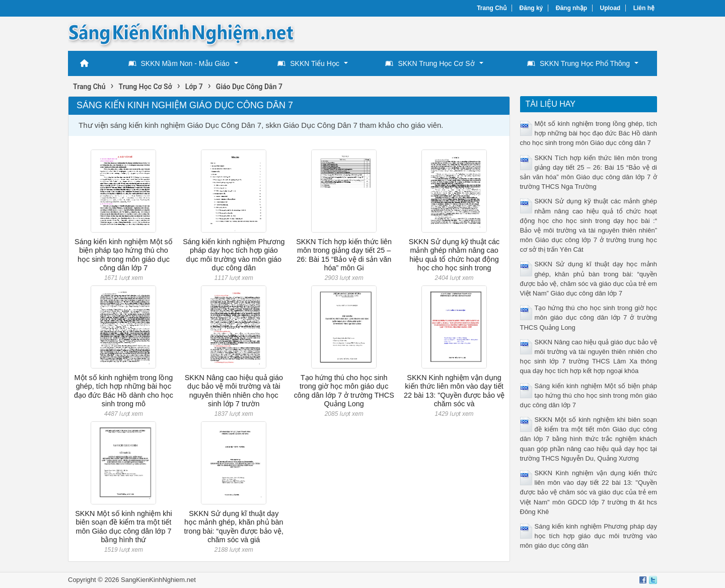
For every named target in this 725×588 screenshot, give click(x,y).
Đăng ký (531, 8)
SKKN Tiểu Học (308, 63)
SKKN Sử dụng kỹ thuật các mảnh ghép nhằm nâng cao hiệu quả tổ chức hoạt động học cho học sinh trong (454, 255)
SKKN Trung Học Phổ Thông (578, 63)
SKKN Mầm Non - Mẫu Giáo (179, 63)
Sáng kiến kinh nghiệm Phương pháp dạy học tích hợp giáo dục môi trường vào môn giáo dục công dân (234, 255)
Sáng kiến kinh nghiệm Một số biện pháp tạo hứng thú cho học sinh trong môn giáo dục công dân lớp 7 (124, 255)
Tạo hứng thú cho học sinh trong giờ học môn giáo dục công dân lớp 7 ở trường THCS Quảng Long (344, 391)
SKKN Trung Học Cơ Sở (430, 63)
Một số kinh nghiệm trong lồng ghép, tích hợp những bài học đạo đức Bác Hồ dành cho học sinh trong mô (124, 391)
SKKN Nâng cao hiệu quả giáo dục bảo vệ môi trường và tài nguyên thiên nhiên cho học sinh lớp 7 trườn (234, 391)
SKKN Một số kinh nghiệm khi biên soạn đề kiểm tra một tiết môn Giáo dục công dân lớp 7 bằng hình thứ (123, 527)
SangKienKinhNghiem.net (158, 580)
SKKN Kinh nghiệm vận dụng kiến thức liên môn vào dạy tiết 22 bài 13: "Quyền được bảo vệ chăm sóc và (454, 391)
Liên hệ (644, 8)
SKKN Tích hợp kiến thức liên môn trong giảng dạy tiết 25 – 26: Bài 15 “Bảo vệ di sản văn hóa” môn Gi (344, 255)
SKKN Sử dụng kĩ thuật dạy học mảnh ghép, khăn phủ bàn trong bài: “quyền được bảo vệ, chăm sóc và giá (234, 527)
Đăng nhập (571, 8)
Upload (610, 8)
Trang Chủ (492, 8)
